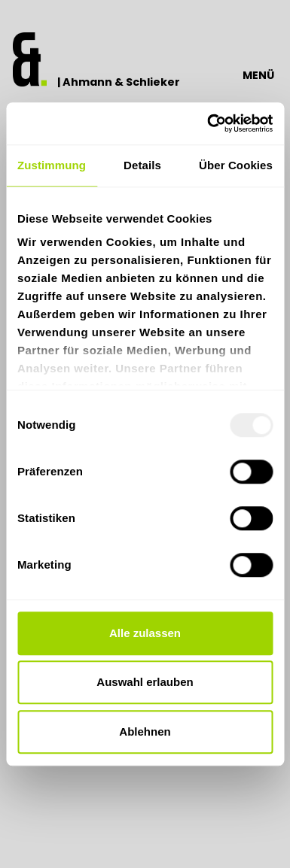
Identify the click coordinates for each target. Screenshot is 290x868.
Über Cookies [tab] (236, 165)
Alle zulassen (145, 633)
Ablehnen (145, 731)
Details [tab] (142, 165)
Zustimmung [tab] (52, 165)
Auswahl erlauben (145, 682)
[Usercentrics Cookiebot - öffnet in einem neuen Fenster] (208, 123)
